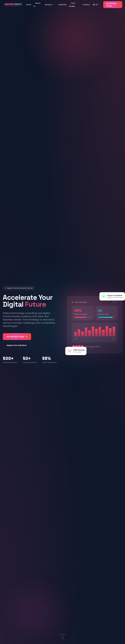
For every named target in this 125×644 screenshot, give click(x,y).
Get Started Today (111, 5)
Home (29, 5)
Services (49, 5)
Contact (86, 5)
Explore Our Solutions (17, 345)
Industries (62, 5)
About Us (37, 5)
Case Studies (72, 5)
